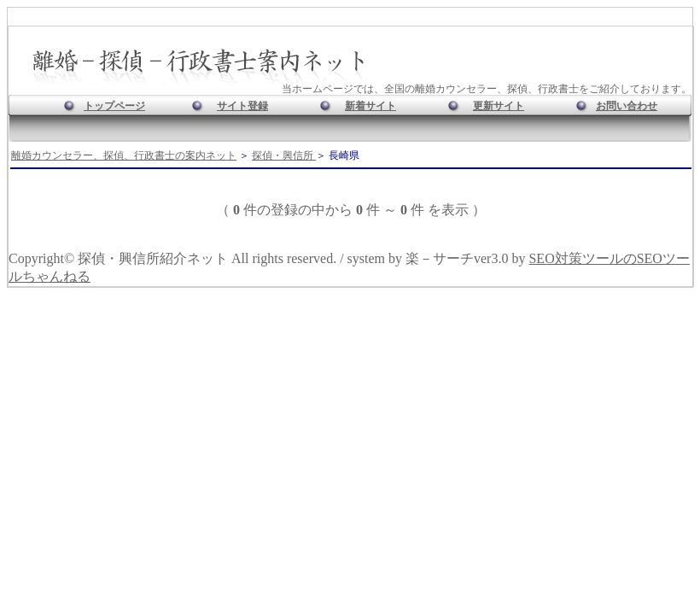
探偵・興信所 (284, 155)
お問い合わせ (627, 106)
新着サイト (370, 106)
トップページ (114, 106)
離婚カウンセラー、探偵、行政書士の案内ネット (124, 155)
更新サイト (499, 106)
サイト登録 (242, 106)
